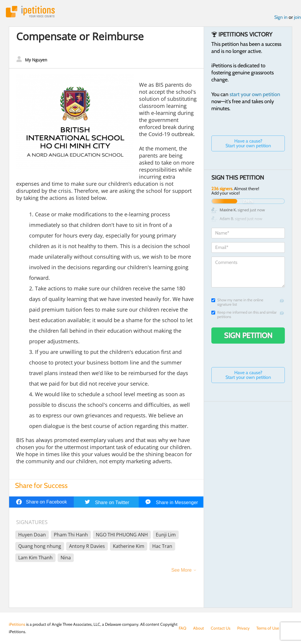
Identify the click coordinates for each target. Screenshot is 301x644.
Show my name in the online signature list (237, 302)
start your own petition (255, 94)
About (199, 628)
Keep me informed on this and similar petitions (244, 315)
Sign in (281, 17)
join (297, 17)
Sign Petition (248, 335)
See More (182, 570)
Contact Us (221, 628)
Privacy (243, 628)
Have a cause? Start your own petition (248, 143)
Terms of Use (268, 628)
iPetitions (30, 12)
